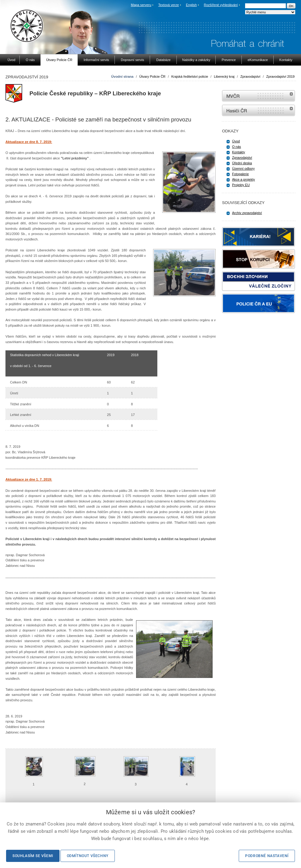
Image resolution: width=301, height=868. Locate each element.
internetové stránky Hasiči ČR (258, 110)
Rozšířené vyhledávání (221, 5)
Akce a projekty (243, 179)
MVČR (258, 96)
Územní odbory (243, 168)
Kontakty (239, 152)
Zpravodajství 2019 (280, 77)
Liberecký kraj (224, 77)
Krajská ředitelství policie (190, 77)
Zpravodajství (250, 77)
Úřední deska (242, 163)
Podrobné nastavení (267, 856)
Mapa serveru (141, 5)
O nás (236, 147)
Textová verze (169, 5)
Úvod (236, 141)
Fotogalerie (240, 174)
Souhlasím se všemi (33, 856)
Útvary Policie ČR (152, 77)
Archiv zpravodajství (247, 213)
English (191, 5)
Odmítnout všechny (88, 856)
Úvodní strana (122, 77)
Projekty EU (241, 185)
